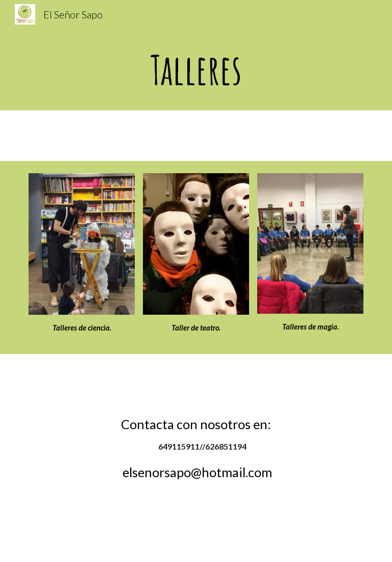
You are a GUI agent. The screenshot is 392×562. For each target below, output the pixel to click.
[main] (196, 69)
